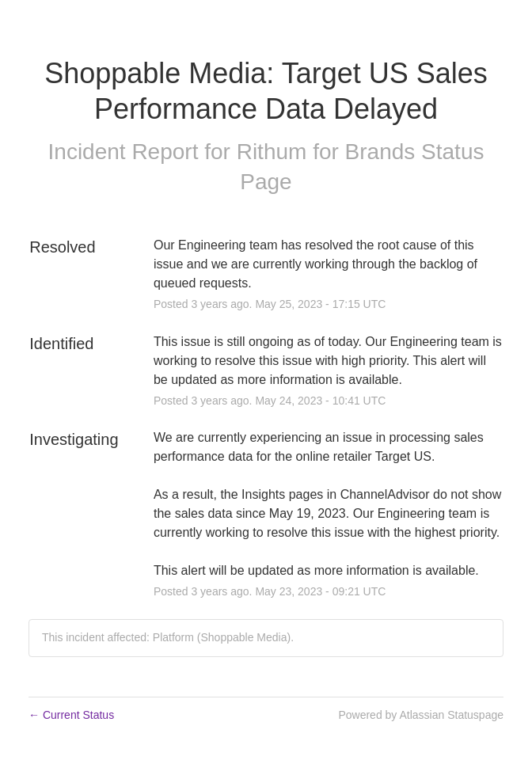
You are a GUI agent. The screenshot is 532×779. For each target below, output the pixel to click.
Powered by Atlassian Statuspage (421, 715)
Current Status (71, 715)
